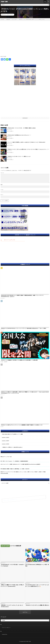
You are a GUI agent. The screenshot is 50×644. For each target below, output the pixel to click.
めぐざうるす (10, 15)
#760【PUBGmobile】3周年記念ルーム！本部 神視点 (37, 565)
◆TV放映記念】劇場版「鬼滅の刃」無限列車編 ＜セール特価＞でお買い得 (15, 469)
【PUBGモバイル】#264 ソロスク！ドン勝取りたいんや (19, 156)
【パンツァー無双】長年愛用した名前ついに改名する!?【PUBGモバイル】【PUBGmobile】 (26, 142)
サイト (2, 195)
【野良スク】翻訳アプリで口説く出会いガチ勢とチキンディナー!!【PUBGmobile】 (12, 586)
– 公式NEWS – (25, 431)
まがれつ (3, 298)
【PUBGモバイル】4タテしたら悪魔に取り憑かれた (37, 605)
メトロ (3, 330)
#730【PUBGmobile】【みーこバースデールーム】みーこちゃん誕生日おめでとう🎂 (37, 586)
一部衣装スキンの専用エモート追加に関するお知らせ (12, 447)
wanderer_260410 (5, 437)
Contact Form (5, 634)
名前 (2, 185)
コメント (2, 173)
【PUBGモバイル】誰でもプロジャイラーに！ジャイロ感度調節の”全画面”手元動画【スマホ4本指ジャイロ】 (22, 425)
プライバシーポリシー (6, 628)
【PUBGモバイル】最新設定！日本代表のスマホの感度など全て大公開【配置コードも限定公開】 (19, 360)
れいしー (3, 395)
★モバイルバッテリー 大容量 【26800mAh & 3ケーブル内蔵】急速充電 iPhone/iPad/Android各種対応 (20, 464)
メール (2, 190)
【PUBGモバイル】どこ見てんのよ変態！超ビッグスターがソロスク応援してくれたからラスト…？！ (28, 149)
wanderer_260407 (5, 441)
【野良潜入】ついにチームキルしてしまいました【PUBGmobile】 (12, 606)
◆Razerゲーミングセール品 (6, 457)
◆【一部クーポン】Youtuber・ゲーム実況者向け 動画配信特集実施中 (14, 461)
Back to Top (25, 612)
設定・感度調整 (5, 362)
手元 (3, 427)
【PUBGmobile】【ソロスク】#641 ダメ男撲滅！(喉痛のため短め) (21, 128)
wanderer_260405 (5, 444)
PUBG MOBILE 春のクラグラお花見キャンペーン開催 (12, 434)
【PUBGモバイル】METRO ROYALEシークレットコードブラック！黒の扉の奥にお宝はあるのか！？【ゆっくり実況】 (24, 328)
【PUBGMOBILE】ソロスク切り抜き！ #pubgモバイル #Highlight (12, 565)
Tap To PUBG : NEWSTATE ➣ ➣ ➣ (10, 500)
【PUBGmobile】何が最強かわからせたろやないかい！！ (19, 135)
